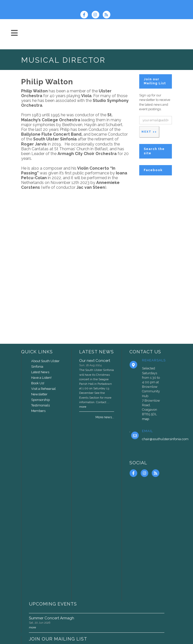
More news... (105, 417)
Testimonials (40, 405)
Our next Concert (95, 361)
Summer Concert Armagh (52, 618)
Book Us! (38, 383)
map (146, 419)
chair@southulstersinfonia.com (165, 439)
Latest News (40, 372)
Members (38, 411)
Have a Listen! (41, 378)
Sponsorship (40, 400)
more (83, 407)
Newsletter (39, 394)
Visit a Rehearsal (43, 389)
